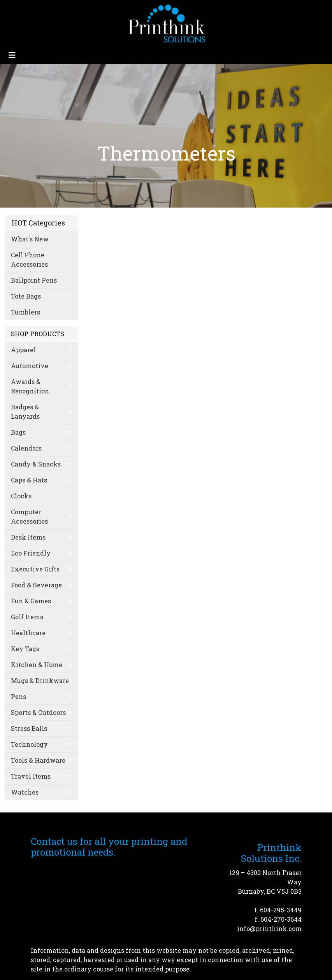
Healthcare (28, 633)
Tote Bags (26, 296)
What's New (30, 239)
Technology (29, 744)
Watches (25, 792)
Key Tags (25, 649)
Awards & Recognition (30, 386)
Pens (18, 696)
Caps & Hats (29, 480)
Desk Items (28, 537)
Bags (18, 432)
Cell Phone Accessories (29, 259)
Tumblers (25, 312)
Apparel (23, 350)
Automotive (30, 366)
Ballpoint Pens (34, 280)
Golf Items (27, 617)
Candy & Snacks (36, 464)
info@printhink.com (269, 928)
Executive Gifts (35, 569)
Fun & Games (31, 601)
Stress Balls (29, 728)
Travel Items (31, 776)
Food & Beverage (36, 585)
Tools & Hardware (38, 760)
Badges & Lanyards (25, 411)
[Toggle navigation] (12, 55)
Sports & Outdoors (38, 712)
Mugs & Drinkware (40, 680)
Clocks (21, 496)
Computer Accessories (29, 516)
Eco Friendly (31, 553)
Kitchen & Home (37, 665)
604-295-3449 (281, 910)
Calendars (26, 448)
